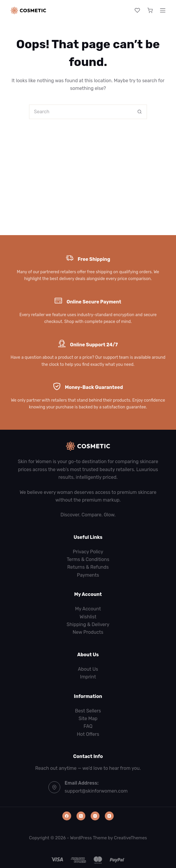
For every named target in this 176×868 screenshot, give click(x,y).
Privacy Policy (88, 552)
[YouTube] (109, 816)
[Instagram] (95, 816)
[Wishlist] (137, 10)
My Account (88, 609)
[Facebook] (67, 816)
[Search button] (140, 112)
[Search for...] (81, 112)
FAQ (88, 726)
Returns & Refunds (88, 567)
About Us (88, 669)
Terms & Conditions (88, 559)
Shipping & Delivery (88, 624)
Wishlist (88, 617)
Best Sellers (88, 711)
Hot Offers (88, 734)
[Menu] (163, 10)
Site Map (88, 719)
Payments (88, 575)
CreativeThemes (131, 838)
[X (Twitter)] (81, 816)
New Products (88, 632)
